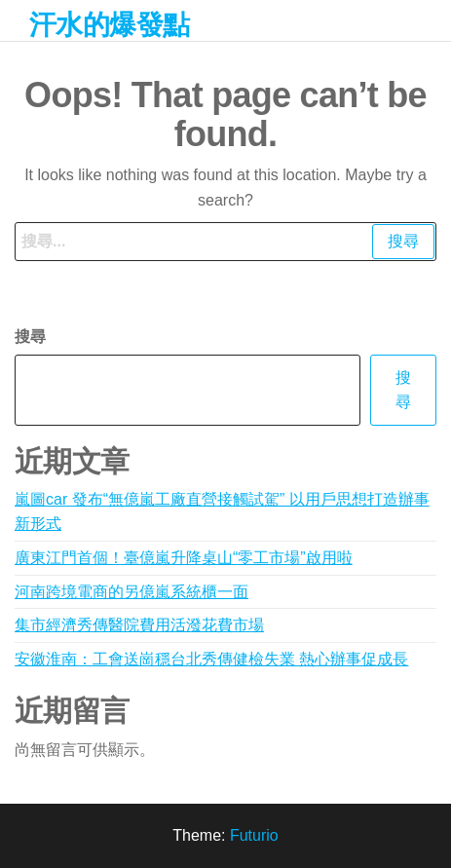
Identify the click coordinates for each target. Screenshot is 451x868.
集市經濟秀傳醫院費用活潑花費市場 (139, 625)
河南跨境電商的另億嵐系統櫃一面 (132, 592)
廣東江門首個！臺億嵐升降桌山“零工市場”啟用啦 (184, 558)
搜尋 (30, 337)
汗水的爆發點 (110, 25)
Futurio (254, 835)
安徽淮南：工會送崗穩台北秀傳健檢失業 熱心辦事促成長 (211, 659)
